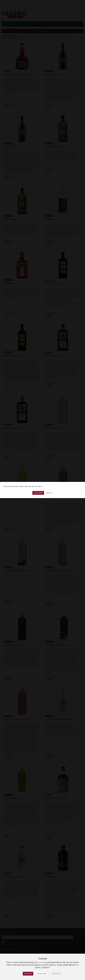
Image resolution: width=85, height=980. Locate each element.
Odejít (49, 493)
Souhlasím (38, 493)
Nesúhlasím (42, 974)
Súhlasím (28, 974)
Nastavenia (56, 974)
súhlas (40, 962)
